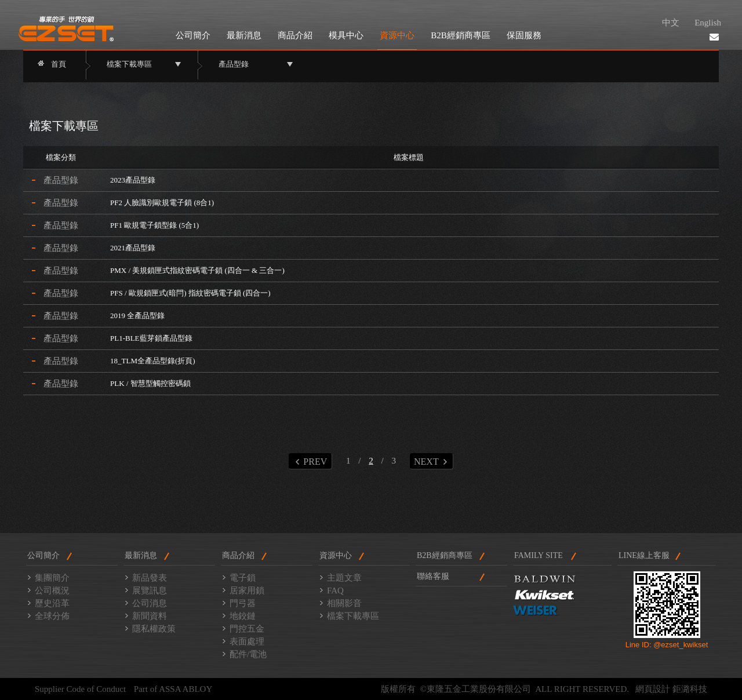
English (708, 23)
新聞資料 (150, 616)
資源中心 (397, 35)
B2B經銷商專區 (461, 35)
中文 (671, 23)
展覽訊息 (150, 590)
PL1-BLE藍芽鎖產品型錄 (151, 338)
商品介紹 (295, 35)
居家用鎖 (247, 590)
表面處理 (247, 641)
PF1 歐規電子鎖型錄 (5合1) (154, 225)
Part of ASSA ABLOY (173, 689)
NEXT (430, 462)
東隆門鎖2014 (66, 29)
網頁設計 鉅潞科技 (671, 689)
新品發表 (150, 578)
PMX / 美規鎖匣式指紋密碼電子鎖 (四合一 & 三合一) (197, 270)
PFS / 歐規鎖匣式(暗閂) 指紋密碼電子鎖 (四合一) (190, 293)
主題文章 (344, 578)
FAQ (335, 590)
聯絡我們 (714, 37)
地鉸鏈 (243, 616)
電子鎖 (243, 578)
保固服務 (524, 35)
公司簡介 (193, 35)
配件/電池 (248, 654)
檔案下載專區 (353, 616)
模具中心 (346, 35)
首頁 (59, 64)
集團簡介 (52, 578)
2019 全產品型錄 (137, 316)
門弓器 (243, 603)
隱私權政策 (154, 629)
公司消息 (150, 603)
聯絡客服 (433, 576)
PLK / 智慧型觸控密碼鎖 (150, 383)
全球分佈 (52, 616)
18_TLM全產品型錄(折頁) (153, 361)
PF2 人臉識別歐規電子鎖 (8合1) (162, 203)
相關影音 (344, 603)
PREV (311, 462)
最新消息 (244, 35)
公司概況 (52, 590)
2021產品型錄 (133, 248)
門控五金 (247, 629)
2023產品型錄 (133, 180)
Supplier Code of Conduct (80, 689)
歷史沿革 (52, 603)
